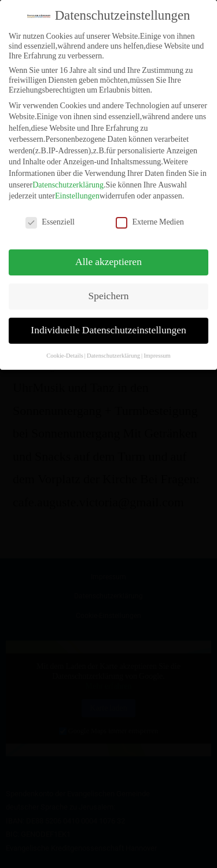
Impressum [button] (157, 346)
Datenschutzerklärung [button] (113, 346)
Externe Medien (150, 213)
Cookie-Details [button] (65, 346)
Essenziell (50, 213)
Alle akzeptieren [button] (108, 253)
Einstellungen (77, 187)
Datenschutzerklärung (68, 176)
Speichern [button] (109, 287)
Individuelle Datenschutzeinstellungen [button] (108, 321)
